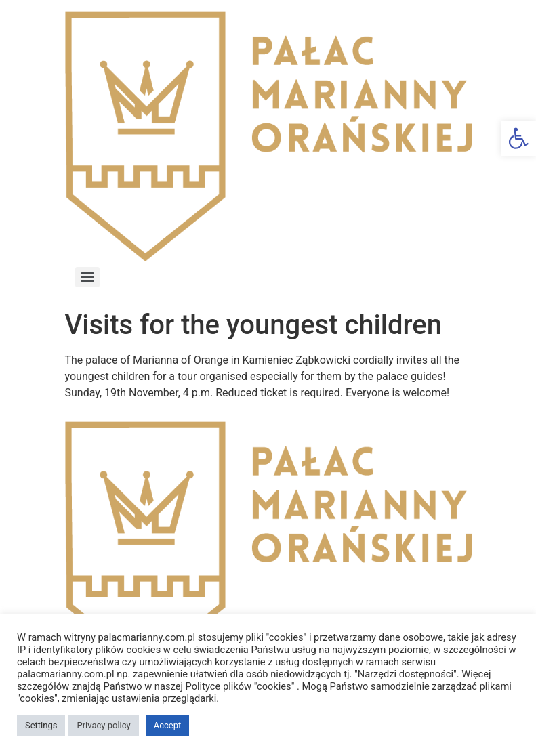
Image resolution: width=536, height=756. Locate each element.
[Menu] (87, 277)
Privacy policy (103, 725)
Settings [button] (41, 725)
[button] (518, 138)
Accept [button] (168, 725)
